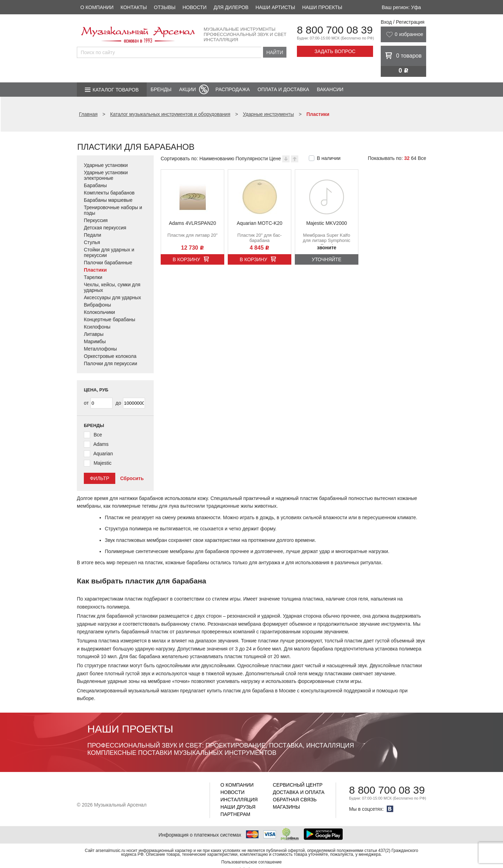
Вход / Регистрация (403, 22)
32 (407, 158)
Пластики (95, 270)
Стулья (92, 242)
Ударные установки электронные (106, 175)
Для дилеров (231, 7)
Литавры (94, 334)
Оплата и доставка (283, 89)
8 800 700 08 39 (335, 30)
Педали (93, 235)
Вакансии (330, 89)
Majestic (103, 463)
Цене (275, 159)
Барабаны (95, 185)
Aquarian (103, 454)
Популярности (251, 159)
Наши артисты (275, 7)
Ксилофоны (97, 327)
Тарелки (93, 277)
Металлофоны (100, 349)
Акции (188, 89)
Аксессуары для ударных (112, 297)
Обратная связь (295, 800)
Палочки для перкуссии (111, 363)
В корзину (186, 259)
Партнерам (235, 814)
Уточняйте (327, 259)
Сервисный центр (298, 785)
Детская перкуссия (105, 228)
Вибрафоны (97, 305)
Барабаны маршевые (108, 200)
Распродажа (233, 89)
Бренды (161, 89)
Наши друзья (238, 807)
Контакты (134, 7)
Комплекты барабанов (109, 193)
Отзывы (165, 7)
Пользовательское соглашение (252, 862)
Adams (101, 444)
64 (414, 158)
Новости (194, 7)
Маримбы (95, 341)
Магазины (286, 807)
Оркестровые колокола (110, 356)
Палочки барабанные (108, 263)
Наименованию (217, 159)
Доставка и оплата (299, 792)
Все (422, 158)
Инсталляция (239, 800)
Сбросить (132, 478)
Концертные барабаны (110, 319)
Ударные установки (106, 165)
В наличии (329, 158)
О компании (97, 7)
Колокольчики (99, 312)
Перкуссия (96, 220)
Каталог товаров (116, 90)
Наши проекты (322, 7)
